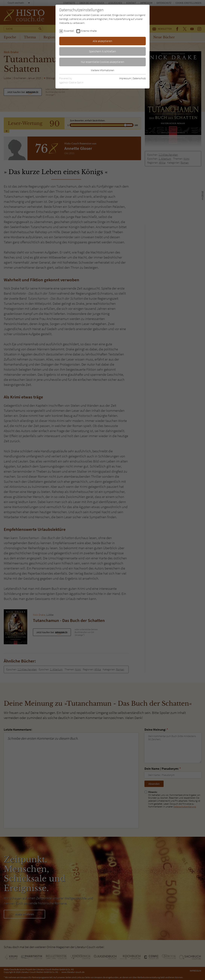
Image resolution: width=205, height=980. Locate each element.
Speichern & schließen (102, 51)
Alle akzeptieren (102, 41)
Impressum (125, 78)
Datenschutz (139, 78)
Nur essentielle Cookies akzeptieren (103, 62)
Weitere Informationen (102, 70)
